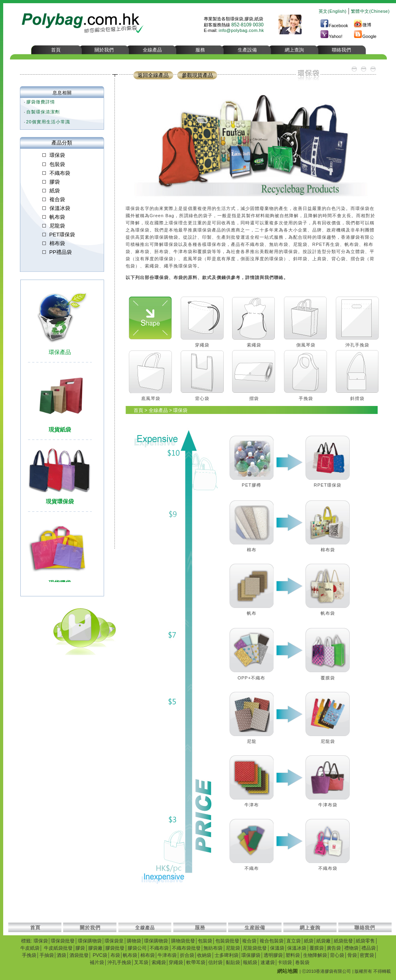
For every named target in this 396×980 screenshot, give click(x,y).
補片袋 (97, 962)
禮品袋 (368, 948)
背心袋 (337, 955)
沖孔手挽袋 (119, 962)
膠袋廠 (95, 948)
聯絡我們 (341, 50)
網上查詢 (294, 50)
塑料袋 (293, 955)
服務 (200, 50)
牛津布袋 (167, 955)
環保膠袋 (251, 955)
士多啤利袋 (227, 955)
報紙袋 (250, 962)
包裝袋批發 (227, 941)
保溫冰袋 (297, 948)
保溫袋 (277, 948)
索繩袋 (159, 962)
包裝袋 (205, 941)
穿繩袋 (176, 962)
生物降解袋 (315, 955)
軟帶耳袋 (196, 962)
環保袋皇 (114, 941)
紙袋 (309, 941)
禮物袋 (351, 948)
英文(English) (333, 11)
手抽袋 (47, 955)
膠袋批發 (115, 948)
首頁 (56, 50)
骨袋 (352, 955)
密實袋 (367, 955)
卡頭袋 (285, 962)
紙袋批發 (343, 941)
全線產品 (152, 50)
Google (365, 36)
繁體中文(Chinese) (370, 11)
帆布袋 (130, 955)
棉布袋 (148, 955)
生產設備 (247, 50)
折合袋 (187, 955)
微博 (362, 25)
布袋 (115, 955)
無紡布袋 (213, 948)
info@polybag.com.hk (241, 30)
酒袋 (61, 955)
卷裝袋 (302, 962)
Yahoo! (331, 36)
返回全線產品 (153, 75)
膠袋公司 (137, 948)
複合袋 (249, 941)
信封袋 (215, 962)
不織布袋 (159, 948)
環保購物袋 (90, 941)
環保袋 (41, 941)
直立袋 (294, 941)
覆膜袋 (317, 948)
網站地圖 (288, 971)
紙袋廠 (323, 941)
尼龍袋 (233, 948)
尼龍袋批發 (255, 948)
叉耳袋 (141, 962)
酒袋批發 (79, 955)
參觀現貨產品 (197, 75)
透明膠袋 (273, 955)
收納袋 (204, 955)
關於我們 (104, 50)
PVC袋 (99, 955)
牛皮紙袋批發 (58, 948)
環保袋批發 (63, 941)
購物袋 (134, 941)
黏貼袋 (233, 962)
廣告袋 (334, 948)
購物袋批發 (183, 941)
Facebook (334, 26)
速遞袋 (268, 962)
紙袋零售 (365, 941)
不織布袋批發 (186, 948)
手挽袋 (29, 955)
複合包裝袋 (272, 941)
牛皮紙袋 (30, 948)
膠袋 (80, 948)
